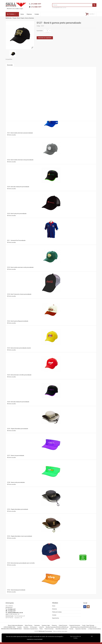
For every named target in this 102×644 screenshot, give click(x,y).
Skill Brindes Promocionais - (46, 631)
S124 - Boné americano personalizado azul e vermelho (21, 563)
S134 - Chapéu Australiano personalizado (18, 429)
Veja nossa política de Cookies (75, 637)
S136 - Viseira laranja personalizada (16, 590)
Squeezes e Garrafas (81, 629)
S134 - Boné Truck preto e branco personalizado (19, 294)
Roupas (15, 18)
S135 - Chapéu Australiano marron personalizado (20, 536)
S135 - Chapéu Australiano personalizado (18, 509)
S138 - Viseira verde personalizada (16, 482)
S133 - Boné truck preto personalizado (17, 214)
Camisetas (37, 625)
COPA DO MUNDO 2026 (9, 627)
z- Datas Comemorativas (94, 629)
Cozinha (19, 627)
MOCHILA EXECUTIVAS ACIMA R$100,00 (11, 629)
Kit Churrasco (34, 627)
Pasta (41, 629)
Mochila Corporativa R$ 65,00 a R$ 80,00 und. (57, 627)
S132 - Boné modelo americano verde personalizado (20, 267)
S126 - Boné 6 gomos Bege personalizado (18, 321)
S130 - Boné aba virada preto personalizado (18, 402)
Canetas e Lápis (46, 625)
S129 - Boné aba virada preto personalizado (18, 187)
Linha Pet (41, 627)
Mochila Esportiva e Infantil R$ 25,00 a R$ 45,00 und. (84, 627)
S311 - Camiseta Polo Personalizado (16, 240)
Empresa (29, 14)
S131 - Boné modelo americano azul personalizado (20, 133)
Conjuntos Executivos (75, 625)
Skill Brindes (9, 18)
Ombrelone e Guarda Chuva (31, 629)
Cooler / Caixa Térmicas (88, 625)
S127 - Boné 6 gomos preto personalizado (59, 23)
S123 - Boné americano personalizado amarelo (19, 348)
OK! (92, 636)
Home (22, 14)
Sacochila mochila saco (61, 629)
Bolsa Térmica (29, 625)
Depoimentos (56, 618)
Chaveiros (54, 625)
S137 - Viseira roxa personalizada (16, 455)
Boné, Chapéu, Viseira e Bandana (26, 18)
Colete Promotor (63, 625)
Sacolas (71, 629)
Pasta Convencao (49, 629)
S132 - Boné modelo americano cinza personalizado (20, 160)
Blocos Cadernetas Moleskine (16, 625)
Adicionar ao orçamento (45, 38)
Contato (37, 14)
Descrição (10, 65)
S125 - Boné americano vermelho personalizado (19, 375)
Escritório (26, 627)
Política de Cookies (57, 612)
